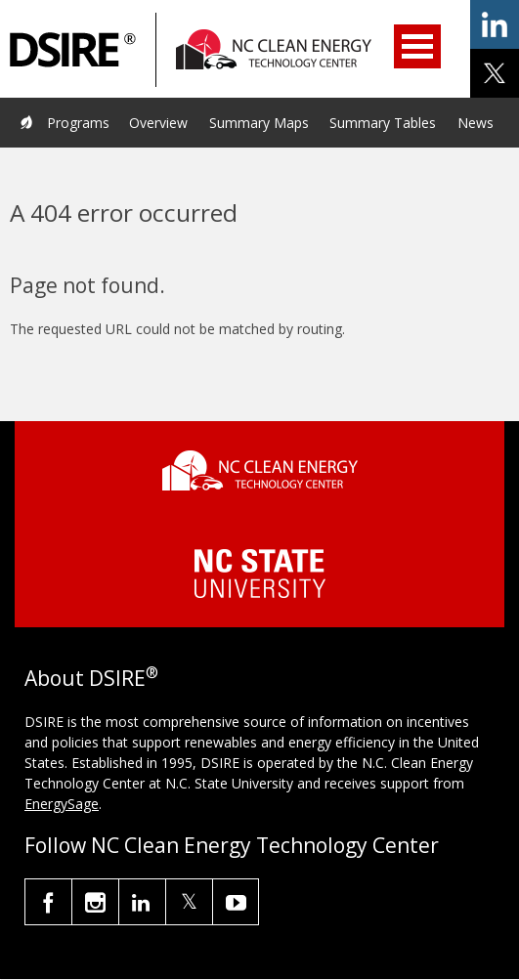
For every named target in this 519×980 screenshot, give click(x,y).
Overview (158, 123)
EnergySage (62, 804)
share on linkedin (495, 24)
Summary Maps (259, 123)
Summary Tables (383, 123)
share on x (495, 73)
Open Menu (417, 46)
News (476, 123)
